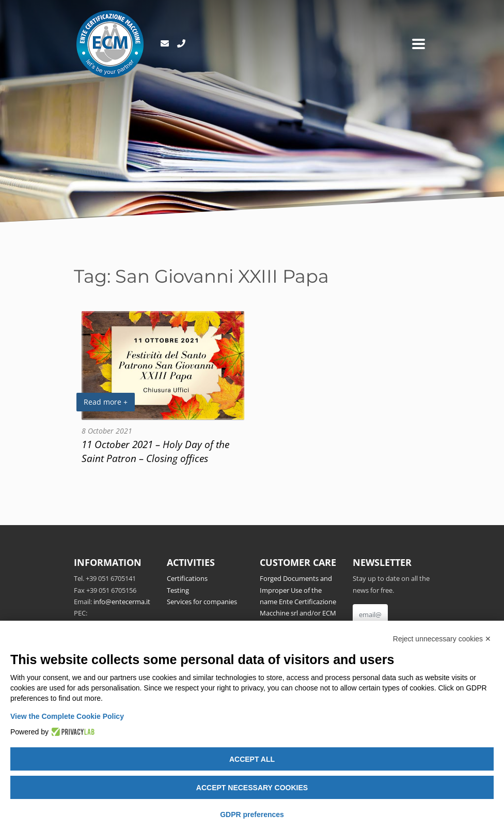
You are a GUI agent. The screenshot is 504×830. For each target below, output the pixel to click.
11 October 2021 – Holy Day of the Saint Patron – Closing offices (155, 451)
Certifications (187, 578)
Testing (178, 590)
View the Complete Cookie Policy (67, 716)
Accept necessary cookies (252, 788)
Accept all (252, 759)
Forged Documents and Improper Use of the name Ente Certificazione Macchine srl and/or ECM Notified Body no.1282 (298, 602)
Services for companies (202, 602)
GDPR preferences (252, 814)
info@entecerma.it (122, 602)
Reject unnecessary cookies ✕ (442, 639)
